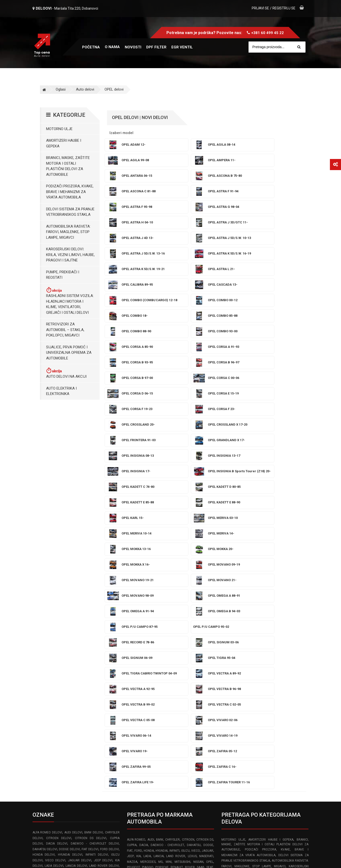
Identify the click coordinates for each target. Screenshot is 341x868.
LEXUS (192, 638)
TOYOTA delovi (59, 687)
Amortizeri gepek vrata (242, 692)
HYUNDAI (162, 633)
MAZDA (132, 644)
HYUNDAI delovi (70, 637)
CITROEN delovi (59, 620)
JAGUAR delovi (80, 643)
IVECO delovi (55, 643)
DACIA (144, 627)
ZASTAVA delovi (45, 692)
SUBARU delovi (74, 681)
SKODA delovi (81, 676)
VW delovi (110, 687)
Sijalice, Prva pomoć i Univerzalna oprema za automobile (69, 353)
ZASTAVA (165, 661)
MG (161, 644)
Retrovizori (277, 714)
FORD (138, 633)
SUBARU (181, 655)
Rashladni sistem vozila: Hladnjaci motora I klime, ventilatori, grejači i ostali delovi (70, 301)
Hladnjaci (257, 714)
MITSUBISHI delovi (94, 659)
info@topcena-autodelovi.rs (60, 807)
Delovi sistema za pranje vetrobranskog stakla (70, 212)
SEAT (210, 650)
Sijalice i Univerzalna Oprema (280, 686)
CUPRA (132, 627)
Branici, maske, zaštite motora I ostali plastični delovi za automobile (68, 166)
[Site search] (279, 47)
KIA (139, 638)
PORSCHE (162, 650)
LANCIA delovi (76, 648)
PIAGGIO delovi (107, 665)
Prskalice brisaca (293, 703)
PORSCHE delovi (45, 670)
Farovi (226, 709)
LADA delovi (54, 648)
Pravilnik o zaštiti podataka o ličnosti (251, 781)
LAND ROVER (176, 638)
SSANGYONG (163, 655)
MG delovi (52, 659)
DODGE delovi (69, 631)
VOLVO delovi (86, 687)
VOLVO (145, 661)
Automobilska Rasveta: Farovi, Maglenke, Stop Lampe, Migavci (68, 232)
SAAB (201, 650)
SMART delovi (108, 676)
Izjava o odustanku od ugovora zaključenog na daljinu (265, 802)
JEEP (130, 638)
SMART (145, 655)
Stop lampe (243, 709)
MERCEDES (148, 644)
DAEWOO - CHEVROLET (168, 627)
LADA (147, 638)
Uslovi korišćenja (235, 749)
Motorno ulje (59, 129)
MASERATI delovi (67, 654)
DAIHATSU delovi (45, 631)
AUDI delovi (73, 615)
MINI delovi (70, 659)
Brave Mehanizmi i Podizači (261, 697)
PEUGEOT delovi (80, 665)
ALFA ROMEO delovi (47, 615)
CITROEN (188, 622)
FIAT (130, 633)
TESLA (209, 655)
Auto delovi (85, 89)
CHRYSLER (172, 622)
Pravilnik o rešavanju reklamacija (247, 759)
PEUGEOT (134, 650)
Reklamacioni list (235, 770)
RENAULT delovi (72, 670)
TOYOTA (133, 661)
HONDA (149, 633)
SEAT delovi (56, 676)
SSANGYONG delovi (47, 681)
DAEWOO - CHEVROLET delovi (95, 626)
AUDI (151, 622)
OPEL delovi (114, 89)
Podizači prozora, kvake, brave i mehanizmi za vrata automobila (70, 192)
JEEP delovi (103, 643)
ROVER (190, 650)
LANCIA (159, 638)
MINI (169, 644)
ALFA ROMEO (136, 622)
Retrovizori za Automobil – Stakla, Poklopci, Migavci (65, 330)
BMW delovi (94, 615)
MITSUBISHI (182, 644)
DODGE (208, 627)
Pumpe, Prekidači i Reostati (63, 275)
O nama (112, 47)
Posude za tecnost (259, 703)
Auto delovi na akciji (66, 373)
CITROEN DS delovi (91, 620)
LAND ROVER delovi (104, 648)
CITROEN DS (205, 622)
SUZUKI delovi (98, 681)
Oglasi (61, 89)
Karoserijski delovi (270, 709)
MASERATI (206, 638)
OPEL (210, 644)
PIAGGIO (148, 650)
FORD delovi (109, 631)
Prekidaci (241, 714)
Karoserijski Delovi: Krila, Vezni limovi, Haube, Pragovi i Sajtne (70, 255)
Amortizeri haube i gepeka (64, 143)
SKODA (132, 655)
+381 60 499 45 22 (268, 33)
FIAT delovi (90, 631)
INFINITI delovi (97, 637)
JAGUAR (207, 633)
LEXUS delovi (43, 654)
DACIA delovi (57, 626)
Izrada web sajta (83, 859)
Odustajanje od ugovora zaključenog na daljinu (259, 791)
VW (154, 661)
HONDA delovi (44, 637)
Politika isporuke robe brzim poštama (252, 813)
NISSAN (198, 644)
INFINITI (174, 633)
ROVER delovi (98, 670)
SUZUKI (196, 655)
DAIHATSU (194, 627)
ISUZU (185, 633)
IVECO (196, 633)
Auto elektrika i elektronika (61, 391)
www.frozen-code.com (54, 818)
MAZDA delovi (92, 654)
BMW (160, 622)
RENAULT (177, 650)
